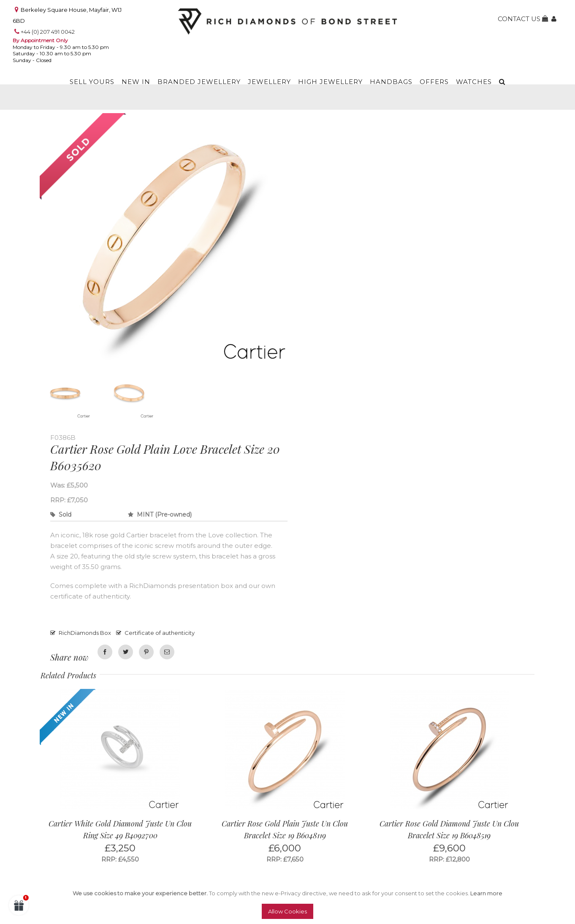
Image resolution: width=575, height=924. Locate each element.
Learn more (486, 893)
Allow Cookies (287, 911)
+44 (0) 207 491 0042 (48, 32)
